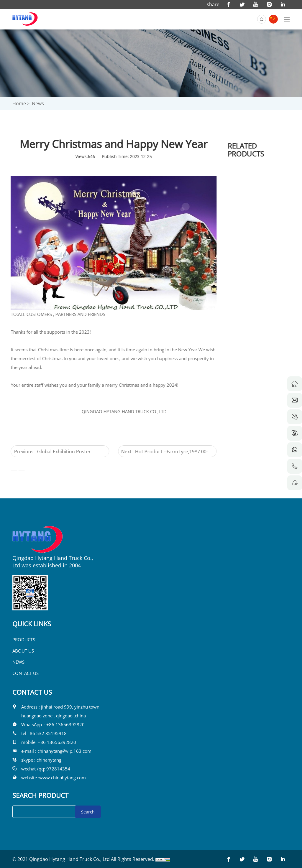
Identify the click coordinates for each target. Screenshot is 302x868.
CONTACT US (26, 673)
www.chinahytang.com (63, 778)
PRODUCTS (24, 640)
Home (19, 103)
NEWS (18, 662)
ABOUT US (23, 651)
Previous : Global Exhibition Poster (45, 452)
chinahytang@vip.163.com (64, 751)
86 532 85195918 (48, 733)
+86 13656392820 (65, 724)
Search (88, 812)
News (38, 103)
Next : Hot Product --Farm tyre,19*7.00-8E (158, 453)
